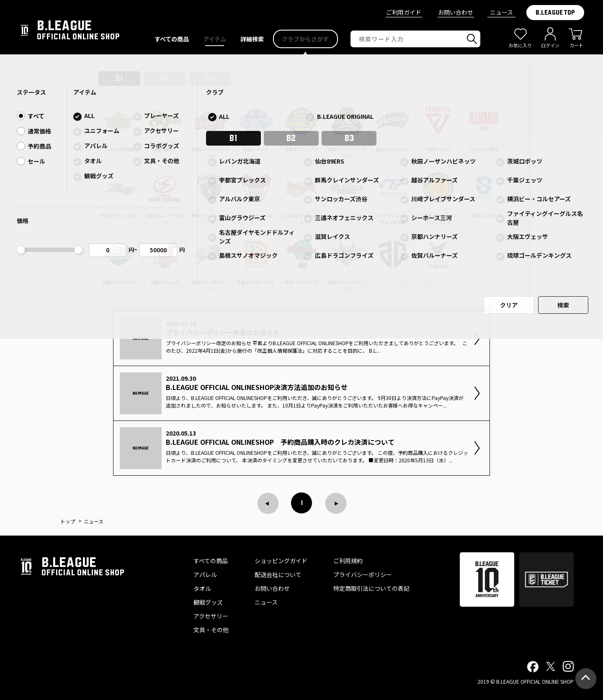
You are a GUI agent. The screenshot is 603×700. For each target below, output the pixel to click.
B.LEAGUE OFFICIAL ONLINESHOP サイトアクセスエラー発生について (302, 63)
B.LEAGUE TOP (555, 13)
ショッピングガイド (281, 561)
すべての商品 (211, 561)
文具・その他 (211, 630)
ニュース (501, 12)
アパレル (205, 574)
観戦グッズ (208, 602)
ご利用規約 (348, 561)
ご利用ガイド (404, 12)
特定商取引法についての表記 (371, 588)
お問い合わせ (456, 12)
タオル (202, 588)
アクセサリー (211, 616)
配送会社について (278, 574)
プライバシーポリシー (363, 574)
